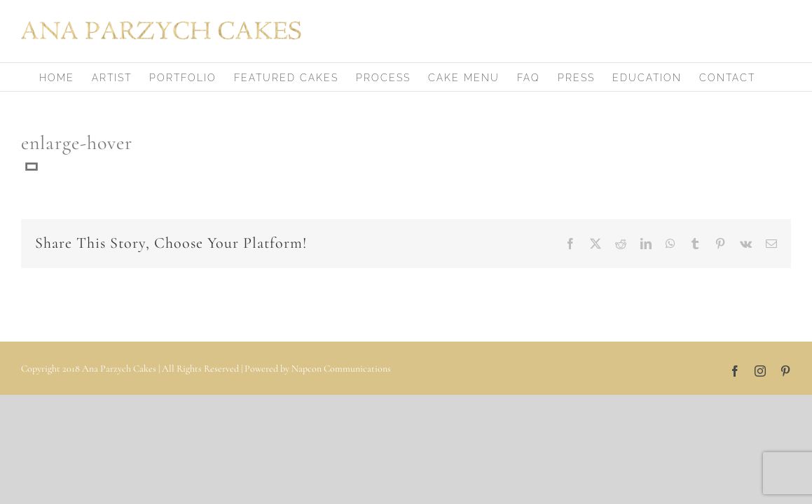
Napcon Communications (341, 369)
